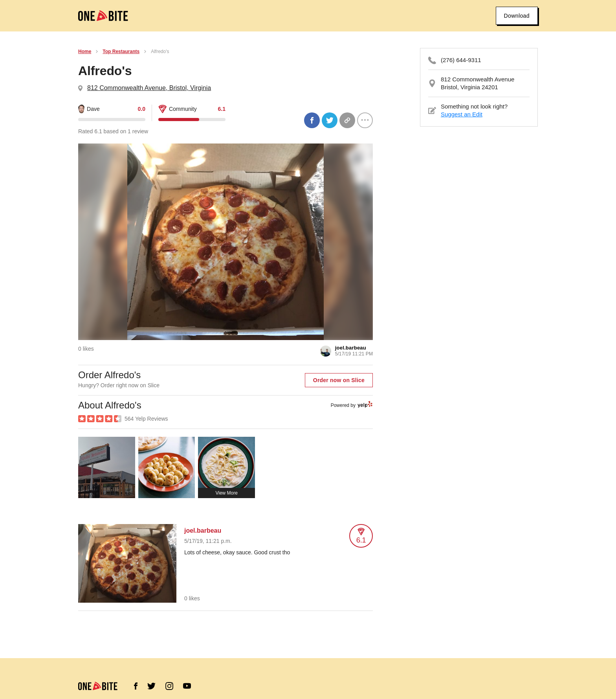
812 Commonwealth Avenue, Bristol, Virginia (149, 88)
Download (517, 16)
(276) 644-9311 (461, 60)
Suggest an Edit (462, 114)
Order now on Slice (339, 380)
